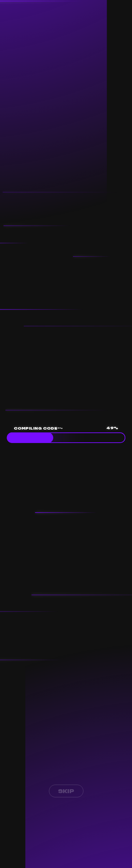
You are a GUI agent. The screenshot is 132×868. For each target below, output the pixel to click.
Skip (66, 791)
